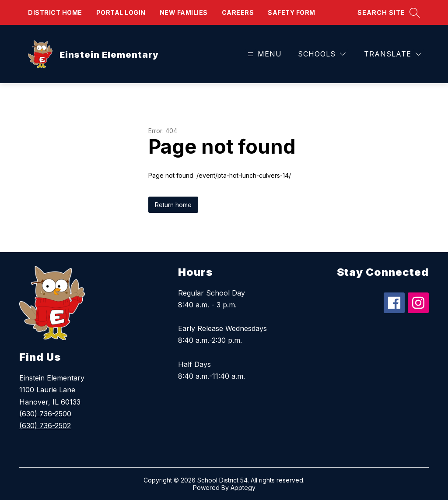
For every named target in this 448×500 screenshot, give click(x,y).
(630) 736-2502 (45, 426)
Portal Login (121, 12)
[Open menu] (264, 54)
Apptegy (243, 488)
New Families (184, 12)
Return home (173, 205)
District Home (55, 12)
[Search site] (389, 12)
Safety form (292, 12)
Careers (238, 12)
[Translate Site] (393, 54)
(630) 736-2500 (45, 414)
